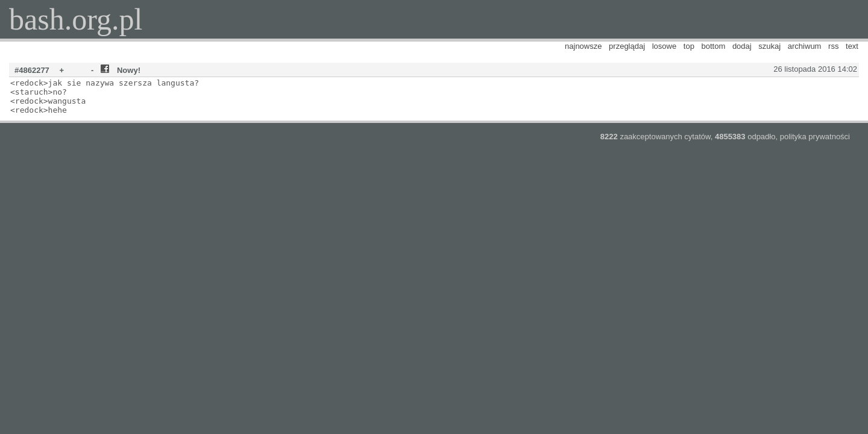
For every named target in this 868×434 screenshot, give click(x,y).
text (852, 46)
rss (833, 46)
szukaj (769, 46)
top (689, 46)
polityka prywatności (815, 137)
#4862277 (32, 70)
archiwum (805, 46)
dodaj (742, 46)
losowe (664, 46)
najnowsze (583, 46)
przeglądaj (627, 46)
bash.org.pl (76, 19)
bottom (714, 46)
